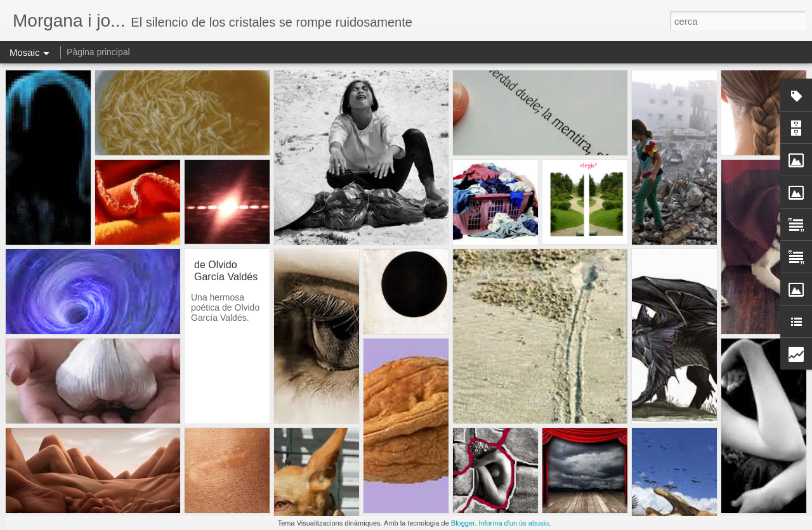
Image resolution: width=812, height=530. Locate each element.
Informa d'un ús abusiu (514, 523)
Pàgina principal (98, 52)
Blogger (463, 523)
